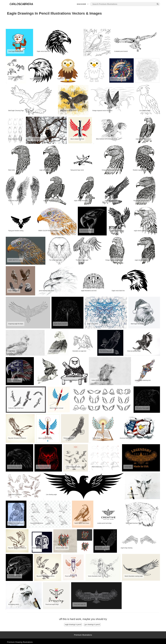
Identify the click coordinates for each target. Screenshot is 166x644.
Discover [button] (83, 4)
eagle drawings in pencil (73, 625)
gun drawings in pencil (92, 625)
